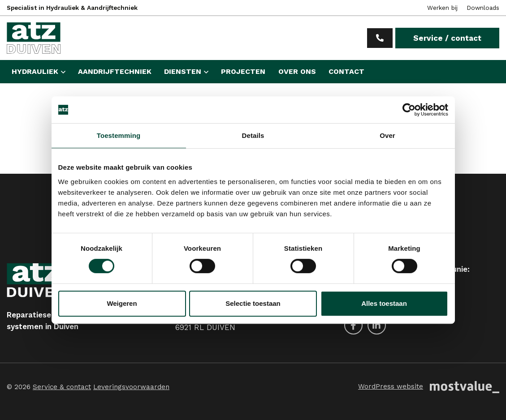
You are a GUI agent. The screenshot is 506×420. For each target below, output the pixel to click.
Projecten (243, 71)
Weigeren (122, 303)
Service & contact (62, 387)
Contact (346, 71)
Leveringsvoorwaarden (131, 387)
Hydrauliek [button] (35, 71)
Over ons (297, 71)
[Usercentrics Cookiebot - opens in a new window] (409, 110)
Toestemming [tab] (119, 135)
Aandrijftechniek (115, 71)
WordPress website (391, 386)
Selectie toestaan (253, 303)
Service (447, 38)
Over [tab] (387, 135)
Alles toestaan (384, 303)
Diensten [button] (183, 71)
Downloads (483, 8)
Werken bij (442, 8)
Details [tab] (253, 135)
